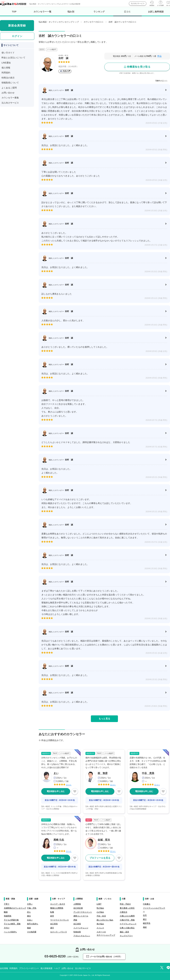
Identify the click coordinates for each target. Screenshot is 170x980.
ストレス (100, 928)
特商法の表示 (8, 78)
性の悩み (100, 908)
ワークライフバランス (59, 920)
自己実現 (54, 924)
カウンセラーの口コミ (94, 22)
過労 (52, 928)
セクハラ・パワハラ (59, 932)
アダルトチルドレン (82, 936)
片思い (30, 904)
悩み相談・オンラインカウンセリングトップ (59, 22)
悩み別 (71, 12)
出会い (30, 920)
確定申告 (147, 923)
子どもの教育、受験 (12, 924)
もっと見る (104, 719)
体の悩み (100, 924)
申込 (159, 56)
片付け (7, 928)
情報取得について (10, 83)
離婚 (6, 912)
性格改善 (77, 932)
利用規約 (6, 73)
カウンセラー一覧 (42, 12)
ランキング (99, 12)
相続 (145, 927)
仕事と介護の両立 (127, 928)
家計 (145, 919)
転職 (52, 912)
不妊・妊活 (101, 916)
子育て (7, 904)
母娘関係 (8, 916)
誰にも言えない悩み (105, 920)
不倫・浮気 (32, 908)
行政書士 (147, 904)
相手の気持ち (33, 924)
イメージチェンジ (81, 928)
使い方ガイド (8, 53)
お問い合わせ (8, 93)
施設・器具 (124, 932)
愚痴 (75, 920)
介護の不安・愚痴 (127, 920)
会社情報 (4, 968)
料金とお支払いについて (13, 58)
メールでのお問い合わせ (104, 957)
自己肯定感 (78, 908)
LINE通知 (6, 63)
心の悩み (100, 912)
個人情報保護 (46, 968)
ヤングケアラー (126, 936)
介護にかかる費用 (127, 916)
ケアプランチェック (128, 924)
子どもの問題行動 (11, 920)
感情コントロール (81, 916)
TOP (14, 12)
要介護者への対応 (127, 908)
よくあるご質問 (9, 88)
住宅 (145, 915)
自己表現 (77, 924)
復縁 (29, 928)
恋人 (29, 912)
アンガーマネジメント (83, 912)
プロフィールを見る (100, 858)
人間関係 (77, 904)
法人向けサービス (138, 3)
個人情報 (6, 68)
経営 (52, 916)
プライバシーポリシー (29, 968)
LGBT (99, 904)
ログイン (17, 36)
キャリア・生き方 (58, 904)
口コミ (127, 13)
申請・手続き (125, 904)
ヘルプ (57, 968)
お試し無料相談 (156, 12)
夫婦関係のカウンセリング (15, 908)
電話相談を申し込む (56, 791)
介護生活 (123, 912)
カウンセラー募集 (10, 98)
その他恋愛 (32, 932)
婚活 (29, 916)
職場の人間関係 (57, 908)
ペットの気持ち (10, 932)
